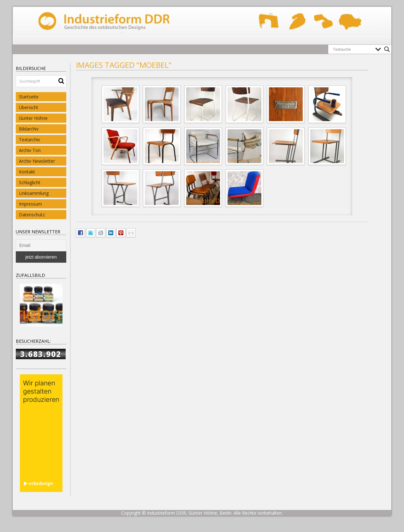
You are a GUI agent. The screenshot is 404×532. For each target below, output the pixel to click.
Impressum (30, 204)
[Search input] (353, 49)
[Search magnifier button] (387, 49)
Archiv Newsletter (37, 161)
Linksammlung (34, 193)
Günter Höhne (33, 118)
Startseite (29, 97)
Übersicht (29, 107)
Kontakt (27, 172)
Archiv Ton (30, 150)
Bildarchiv (29, 129)
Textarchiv (30, 140)
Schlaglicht (30, 182)
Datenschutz (32, 215)
